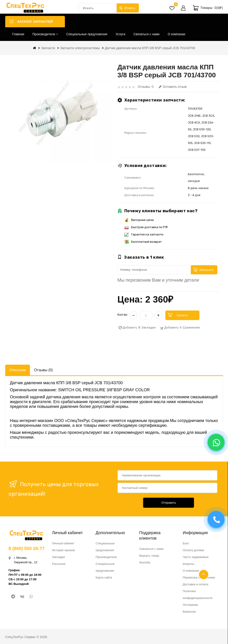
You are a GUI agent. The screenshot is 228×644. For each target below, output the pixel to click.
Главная (18, 34)
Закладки (59, 557)
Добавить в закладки (139, 327)
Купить (182, 315)
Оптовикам (190, 605)
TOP (204, 575)
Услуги (120, 34)
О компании (176, 34)
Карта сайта (104, 577)
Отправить (169, 503)
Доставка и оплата (196, 584)
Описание (18, 370)
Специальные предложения (87, 34)
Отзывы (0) (43, 370)
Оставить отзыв (173, 87)
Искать (127, 8)
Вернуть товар (149, 556)
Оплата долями (194, 550)
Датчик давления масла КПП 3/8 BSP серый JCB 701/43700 (150, 48)
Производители (45, 34)
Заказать (206, 270)
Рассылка (59, 564)
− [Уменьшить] (133, 315)
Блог (186, 543)
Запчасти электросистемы (80, 48)
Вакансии (189, 612)
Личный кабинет (63, 543)
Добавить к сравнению (182, 327)
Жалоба (145, 562)
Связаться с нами (146, 34)
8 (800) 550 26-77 (27, 548)
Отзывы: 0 (146, 87)
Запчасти (48, 48)
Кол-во (123, 315)
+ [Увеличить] (158, 315)
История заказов (64, 550)
